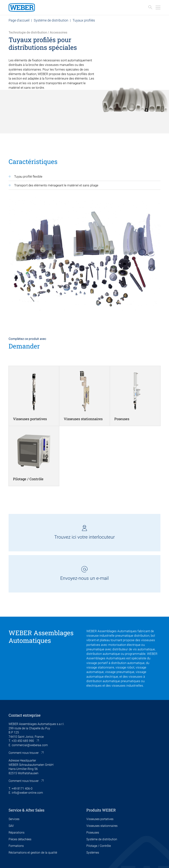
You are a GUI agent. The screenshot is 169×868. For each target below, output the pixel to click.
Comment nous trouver (24, 753)
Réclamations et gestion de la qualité (33, 853)
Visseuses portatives (100, 819)
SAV (11, 826)
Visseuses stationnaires (102, 826)
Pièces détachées (20, 839)
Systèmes (93, 853)
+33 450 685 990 (23, 741)
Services (14, 819)
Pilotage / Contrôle (99, 846)
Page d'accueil (19, 20)
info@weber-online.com (27, 793)
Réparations (17, 833)
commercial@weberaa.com (30, 745)
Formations (16, 846)
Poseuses (93, 833)
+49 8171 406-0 (22, 789)
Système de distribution (51, 20)
